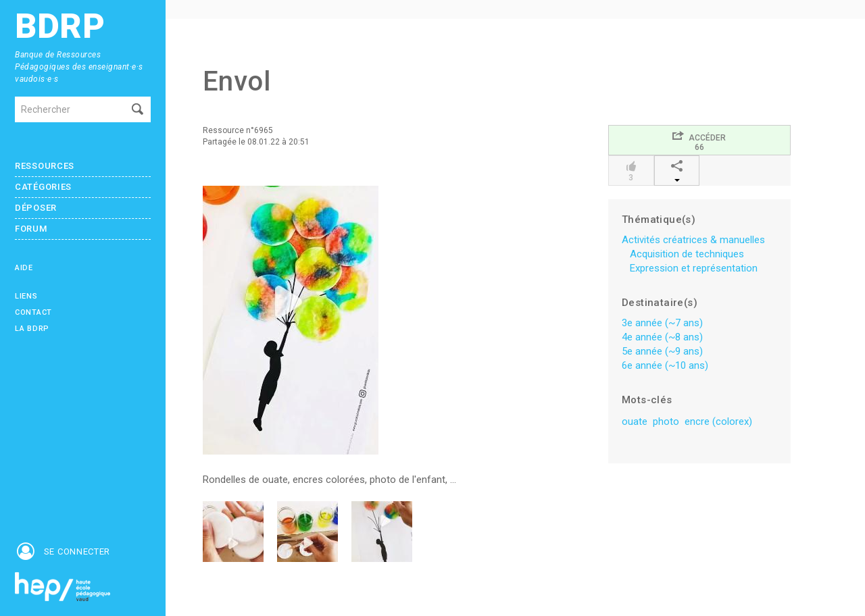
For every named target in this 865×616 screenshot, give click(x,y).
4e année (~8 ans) (662, 337)
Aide (24, 268)
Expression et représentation (694, 268)
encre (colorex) (718, 421)
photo (666, 421)
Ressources (45, 166)
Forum (31, 229)
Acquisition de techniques (687, 254)
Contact (33, 312)
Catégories (43, 187)
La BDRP (32, 329)
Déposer (36, 208)
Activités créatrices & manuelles (693, 240)
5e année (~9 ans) (662, 351)
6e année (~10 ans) (665, 365)
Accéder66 (699, 141)
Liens (26, 296)
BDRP (60, 27)
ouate (635, 421)
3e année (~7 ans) (662, 323)
